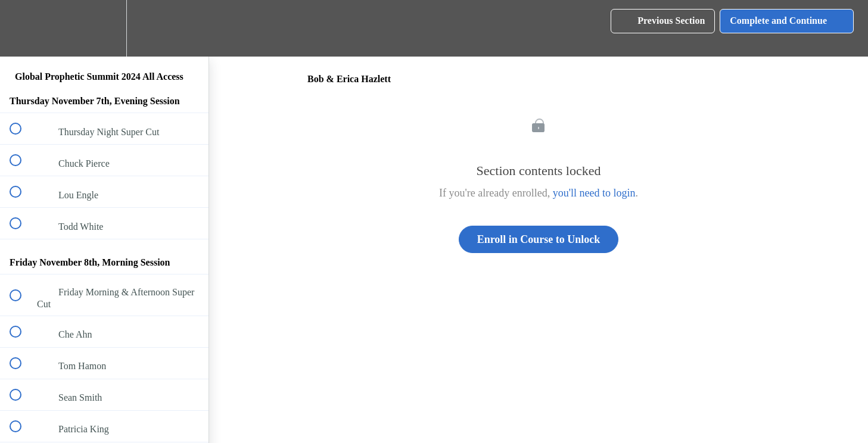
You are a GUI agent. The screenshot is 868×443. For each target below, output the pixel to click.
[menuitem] (104, 28)
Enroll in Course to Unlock (539, 239)
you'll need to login (594, 193)
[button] (22, 28)
